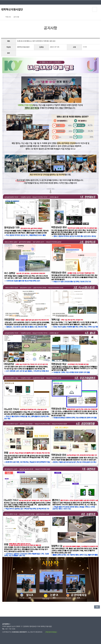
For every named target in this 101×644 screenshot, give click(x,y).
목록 (97, 607)
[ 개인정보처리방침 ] (51, 632)
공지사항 (16, 17)
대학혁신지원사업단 (12, 10)
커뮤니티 (8, 17)
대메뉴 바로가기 (0, 0)
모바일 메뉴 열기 (95, 9)
